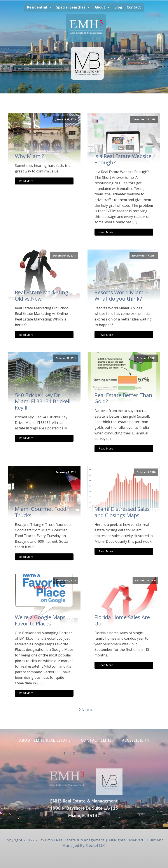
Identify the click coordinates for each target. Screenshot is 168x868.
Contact (134, 7)
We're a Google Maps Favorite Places (40, 620)
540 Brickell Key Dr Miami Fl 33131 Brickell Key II (43, 401)
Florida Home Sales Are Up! (122, 620)
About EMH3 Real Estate (45, 740)
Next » (87, 710)
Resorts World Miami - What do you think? (121, 296)
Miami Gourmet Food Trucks (41, 512)
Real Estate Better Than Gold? (123, 398)
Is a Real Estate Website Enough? (123, 159)
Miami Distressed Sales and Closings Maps (122, 512)
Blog (118, 7)
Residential (39, 7)
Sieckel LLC (96, 846)
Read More (26, 181)
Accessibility (136, 740)
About (102, 7)
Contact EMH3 (96, 740)
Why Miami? (30, 156)
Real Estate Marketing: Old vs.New (42, 296)
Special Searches (73, 7)
